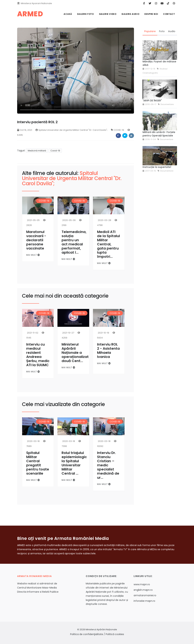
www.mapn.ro (142, 584)
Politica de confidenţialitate (87, 634)
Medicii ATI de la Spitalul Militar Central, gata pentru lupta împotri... (108, 244)
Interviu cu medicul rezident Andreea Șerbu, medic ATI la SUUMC (38, 355)
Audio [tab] (172, 31)
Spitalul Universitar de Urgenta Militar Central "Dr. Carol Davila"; (72, 130)
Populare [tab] (150, 31)
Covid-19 (55, 151)
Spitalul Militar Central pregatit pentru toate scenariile (38, 463)
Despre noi (151, 14)
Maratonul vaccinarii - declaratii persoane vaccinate (36, 240)
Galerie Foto (85, 14)
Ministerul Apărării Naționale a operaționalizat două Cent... (75, 353)
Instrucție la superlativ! (157, 167)
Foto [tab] (162, 31)
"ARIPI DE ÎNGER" (152, 101)
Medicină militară (37, 151)
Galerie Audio (130, 14)
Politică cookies (115, 634)
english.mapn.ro (143, 590)
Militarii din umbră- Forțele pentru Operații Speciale (159, 134)
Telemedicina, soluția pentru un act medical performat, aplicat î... (74, 242)
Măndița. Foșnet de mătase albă (159, 63)
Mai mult (33, 255)
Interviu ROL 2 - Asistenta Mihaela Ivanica (108, 351)
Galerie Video (108, 14)
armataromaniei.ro (145, 595)
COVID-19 (117, 130)
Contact (169, 14)
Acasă (68, 14)
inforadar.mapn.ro (144, 601)
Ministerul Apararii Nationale (36, 3)
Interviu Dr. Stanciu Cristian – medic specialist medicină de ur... (108, 465)
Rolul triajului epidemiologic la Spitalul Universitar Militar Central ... (74, 463)
